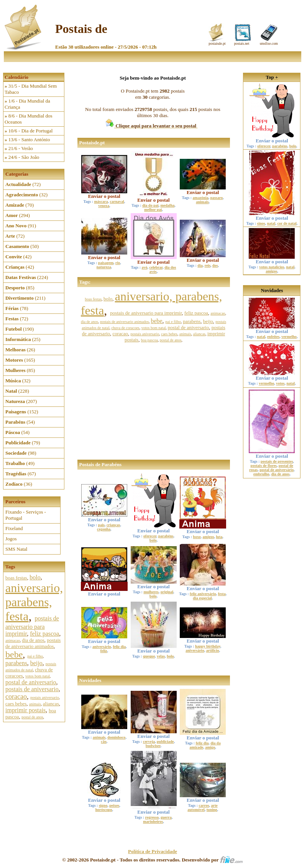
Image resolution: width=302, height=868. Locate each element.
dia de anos (33, 640)
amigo (210, 747)
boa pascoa (149, 340)
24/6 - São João (22, 157)
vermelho (289, 337)
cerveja (149, 742)
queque (149, 656)
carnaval (117, 201)
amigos (208, 537)
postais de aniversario (32, 689)
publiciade (165, 742)
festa (222, 594)
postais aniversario (45, 697)
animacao (13, 640)
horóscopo (104, 810)
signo (103, 805)
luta (219, 537)
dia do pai (150, 205)
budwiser (153, 746)
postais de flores (264, 466)
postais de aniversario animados (33, 643)
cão (103, 742)
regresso (152, 817)
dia (200, 265)
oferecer (150, 536)
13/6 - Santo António (27, 139)
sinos (261, 223)
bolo (35, 577)
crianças (113, 525)
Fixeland (14, 528)
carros (204, 805)
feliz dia (119, 647)
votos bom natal (38, 676)
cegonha (104, 529)
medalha (168, 205)
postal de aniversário (277, 470)
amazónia (201, 198)
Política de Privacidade (153, 851)
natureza (104, 267)
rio (118, 263)
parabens (16, 663)
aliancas (51, 704)
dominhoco (116, 737)
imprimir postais (25, 710)
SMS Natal (16, 549)
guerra (166, 817)
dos (215, 265)
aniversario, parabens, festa (34, 602)
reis (208, 265)
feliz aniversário (203, 594)
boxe (197, 537)
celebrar (156, 267)
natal (271, 223)
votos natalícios (272, 267)
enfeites (273, 337)
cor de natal (287, 223)
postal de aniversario (31, 682)
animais (35, 704)
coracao (16, 697)
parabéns (166, 536)
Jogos (11, 539)
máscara (101, 201)
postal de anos (32, 717)
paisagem (106, 263)
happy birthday (208, 646)
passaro (217, 198)
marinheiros (153, 821)
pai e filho (35, 656)
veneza (104, 206)
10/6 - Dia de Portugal (29, 131)
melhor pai (153, 210)
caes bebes (16, 704)
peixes (114, 805)
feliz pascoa (44, 634)
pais (101, 525)
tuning (212, 810)
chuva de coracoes (125, 328)
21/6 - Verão (19, 148)
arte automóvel (202, 808)
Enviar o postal (104, 194)
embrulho (261, 474)
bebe (14, 654)
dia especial (202, 598)
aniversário (102, 647)
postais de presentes (277, 461)
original (167, 592)
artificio (213, 650)
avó (145, 267)
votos (280, 383)
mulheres (151, 592)
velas (161, 656)
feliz (104, 651)
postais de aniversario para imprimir (32, 626)
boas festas (16, 578)
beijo (36, 663)
